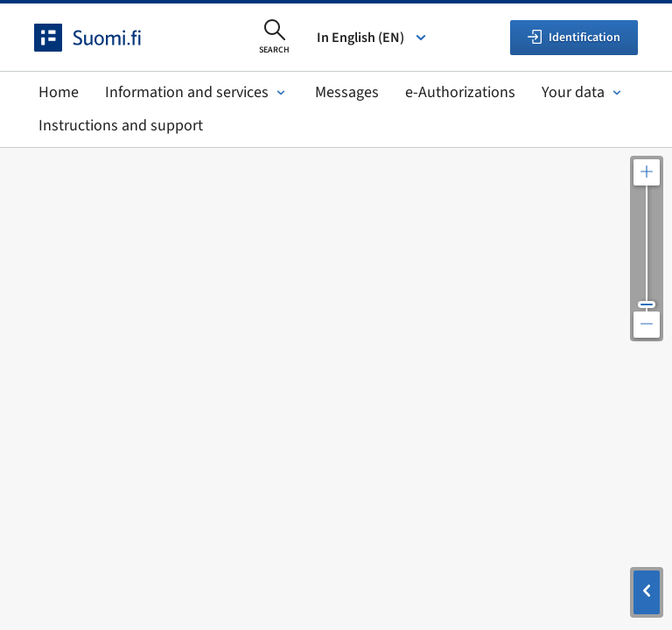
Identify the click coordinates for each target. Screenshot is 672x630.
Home (59, 92)
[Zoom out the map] (647, 325)
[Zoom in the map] (647, 172)
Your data (583, 92)
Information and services (197, 92)
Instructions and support (121, 126)
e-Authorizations (460, 92)
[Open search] (274, 38)
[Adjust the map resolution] (647, 248)
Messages (347, 92)
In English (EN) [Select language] (373, 38)
